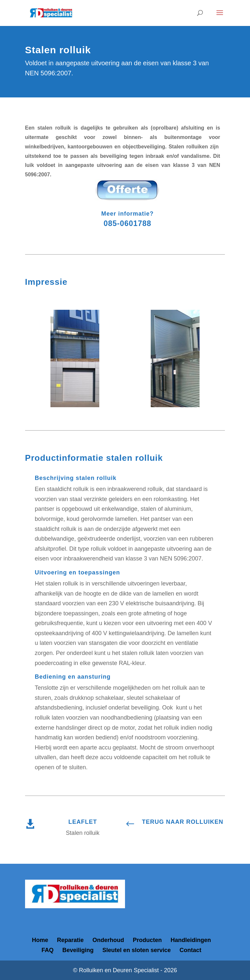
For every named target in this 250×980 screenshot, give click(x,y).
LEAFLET (83, 822)
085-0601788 (127, 223)
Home (40, 940)
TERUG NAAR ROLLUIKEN (183, 822)
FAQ (47, 950)
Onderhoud (108, 940)
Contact (191, 950)
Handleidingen (191, 940)
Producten (147, 940)
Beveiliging (78, 950)
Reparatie (70, 940)
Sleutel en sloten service (136, 950)
